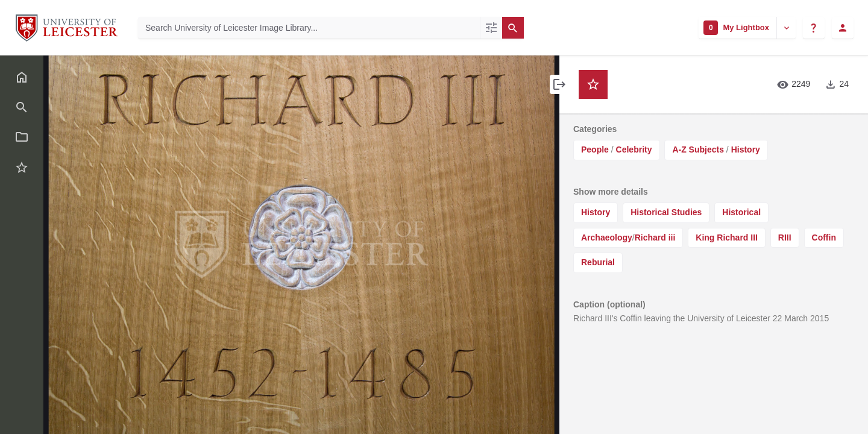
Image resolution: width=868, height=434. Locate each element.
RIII (785, 237)
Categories (595, 129)
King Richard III (727, 237)
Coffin (824, 237)
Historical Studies (666, 212)
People (595, 149)
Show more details (611, 192)
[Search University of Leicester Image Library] (309, 28)
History (746, 149)
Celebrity (634, 149)
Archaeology (607, 237)
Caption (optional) (609, 304)
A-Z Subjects (698, 149)
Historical (741, 212)
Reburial (598, 262)
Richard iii (655, 237)
